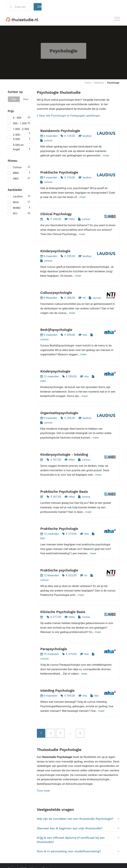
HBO (19, 178)
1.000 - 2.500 (19, 129)
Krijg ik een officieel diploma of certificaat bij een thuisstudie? (78, 840)
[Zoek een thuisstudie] (21, 7)
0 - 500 (19, 117)
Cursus (19, 167)
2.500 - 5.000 (19, 137)
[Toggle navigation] (117, 19)
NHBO (19, 208)
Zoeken (39, 7)
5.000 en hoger (19, 147)
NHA (19, 202)
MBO (19, 173)
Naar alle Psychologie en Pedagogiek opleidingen (69, 116)
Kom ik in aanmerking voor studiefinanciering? (78, 851)
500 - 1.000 (19, 123)
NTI (19, 213)
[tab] (78, 819)
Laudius (19, 196)
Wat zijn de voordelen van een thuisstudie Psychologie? (78, 819)
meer (106, 155)
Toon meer (44, 791)
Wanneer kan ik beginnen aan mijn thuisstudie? (78, 828)
